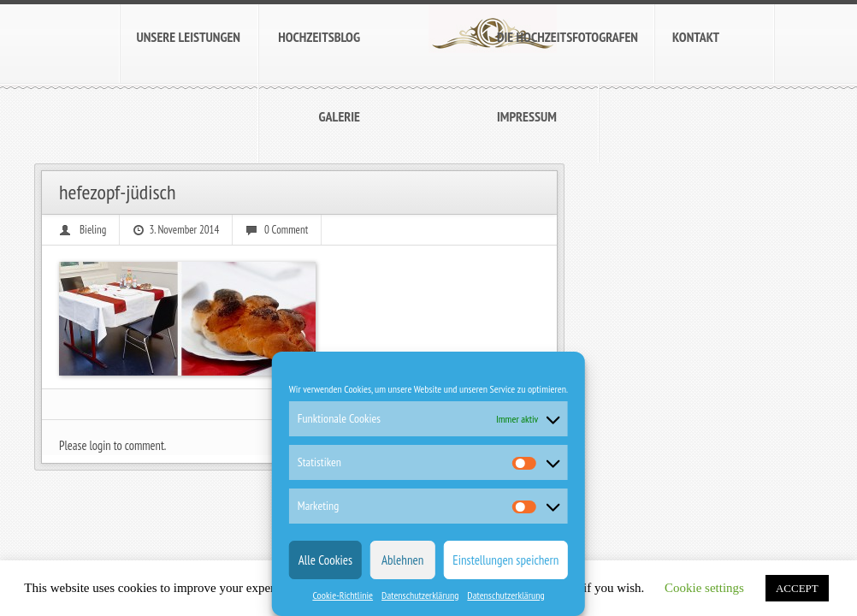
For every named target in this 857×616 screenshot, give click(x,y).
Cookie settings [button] (704, 588)
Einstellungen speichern (505, 560)
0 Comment (286, 230)
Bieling (93, 230)
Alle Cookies (325, 560)
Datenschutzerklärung (420, 595)
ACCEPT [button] (797, 588)
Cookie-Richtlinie (343, 595)
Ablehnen (402, 560)
